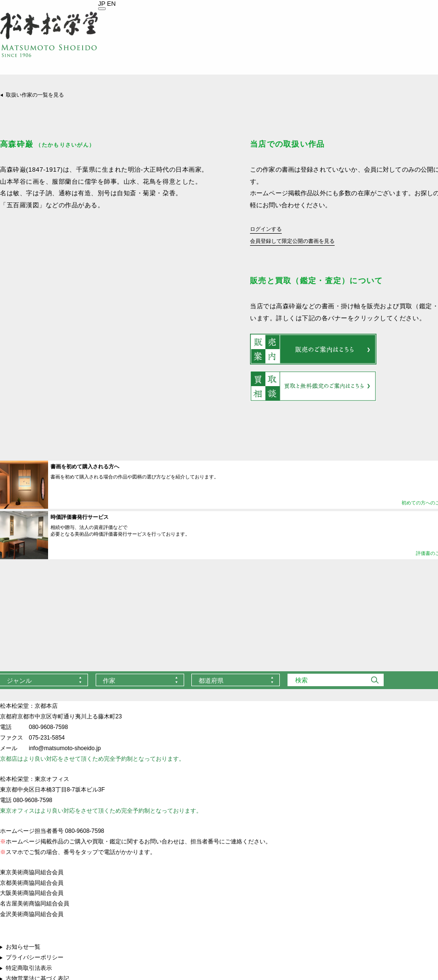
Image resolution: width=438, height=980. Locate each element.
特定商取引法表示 (29, 968)
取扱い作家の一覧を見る (35, 95)
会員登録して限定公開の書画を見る (292, 241)
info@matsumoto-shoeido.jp (65, 748)
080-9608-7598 (48, 727)
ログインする (266, 229)
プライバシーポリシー (35, 957)
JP (102, 4)
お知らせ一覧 (23, 947)
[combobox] (140, 680)
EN (112, 4)
